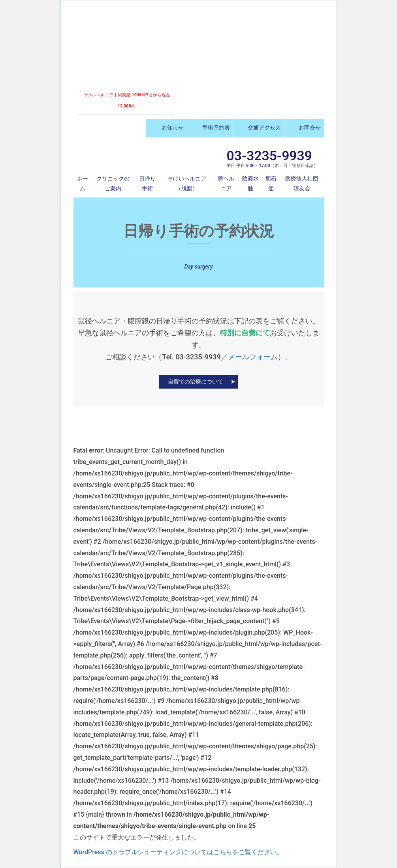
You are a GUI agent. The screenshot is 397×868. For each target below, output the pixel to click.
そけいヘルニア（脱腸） (187, 183)
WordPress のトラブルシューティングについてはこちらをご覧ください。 (178, 852)
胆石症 (271, 183)
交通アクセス (259, 128)
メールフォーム (253, 357)
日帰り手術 (147, 183)
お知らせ (166, 128)
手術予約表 (210, 128)
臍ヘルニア (226, 183)
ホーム (83, 183)
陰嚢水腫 (250, 183)
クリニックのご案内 (113, 183)
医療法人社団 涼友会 (302, 183)
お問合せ (304, 128)
